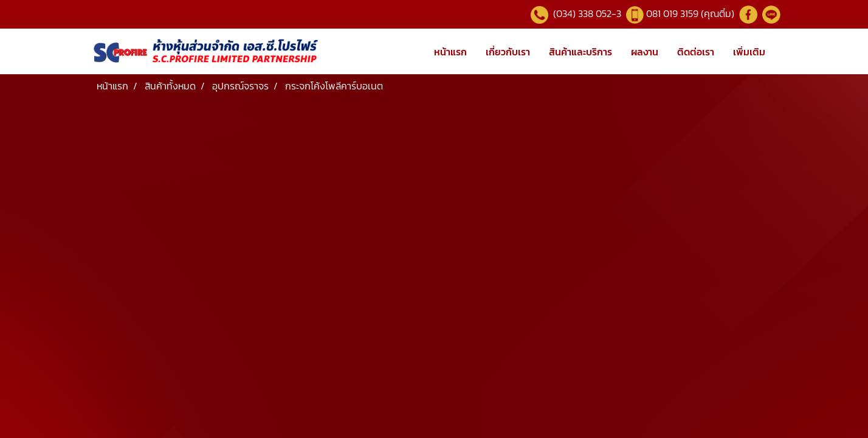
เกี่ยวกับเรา (508, 52)
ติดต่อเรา (696, 52)
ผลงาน (645, 52)
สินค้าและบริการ (580, 52)
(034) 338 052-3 (586, 13)
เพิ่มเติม (749, 52)
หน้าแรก (450, 52)
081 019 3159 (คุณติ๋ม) (691, 13)
